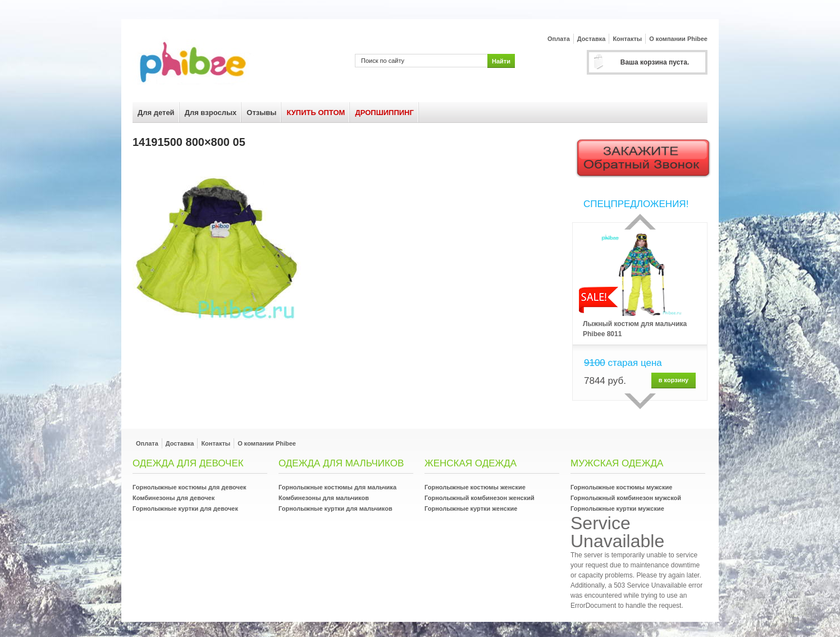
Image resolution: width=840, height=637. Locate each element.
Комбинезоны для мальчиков (324, 498)
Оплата (559, 39)
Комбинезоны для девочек (174, 498)
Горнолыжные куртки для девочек (185, 508)
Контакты (627, 39)
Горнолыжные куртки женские (471, 508)
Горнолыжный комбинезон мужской (626, 498)
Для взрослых (211, 113)
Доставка (592, 39)
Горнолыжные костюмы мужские (621, 487)
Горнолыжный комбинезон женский (480, 498)
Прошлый (640, 222)
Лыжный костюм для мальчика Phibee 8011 (635, 329)
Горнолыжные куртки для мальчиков (335, 508)
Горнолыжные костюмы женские (475, 487)
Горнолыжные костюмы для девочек (190, 487)
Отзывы (261, 113)
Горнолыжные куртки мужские (617, 508)
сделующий (640, 401)
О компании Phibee (678, 39)
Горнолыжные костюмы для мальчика (337, 487)
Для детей (156, 113)
